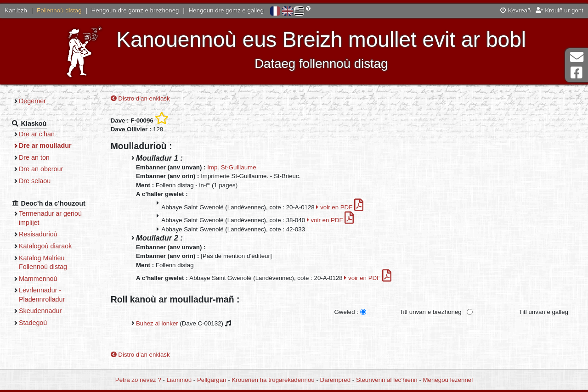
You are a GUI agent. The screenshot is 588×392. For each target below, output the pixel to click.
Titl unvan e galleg (544, 312)
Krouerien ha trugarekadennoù (273, 380)
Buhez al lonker (157, 323)
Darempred (336, 380)
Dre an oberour (41, 169)
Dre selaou (35, 181)
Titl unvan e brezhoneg (431, 312)
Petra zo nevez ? (138, 380)
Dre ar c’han (37, 134)
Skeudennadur (40, 311)
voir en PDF (340, 207)
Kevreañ (515, 10)
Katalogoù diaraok (45, 246)
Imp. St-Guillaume (232, 167)
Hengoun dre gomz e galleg (226, 10)
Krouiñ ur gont (560, 10)
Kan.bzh (16, 10)
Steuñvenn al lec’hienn (387, 380)
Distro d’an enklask (140, 98)
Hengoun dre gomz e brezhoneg (135, 10)
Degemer (32, 101)
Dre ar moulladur (45, 146)
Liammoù (179, 380)
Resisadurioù (38, 234)
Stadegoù (33, 323)
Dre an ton (34, 157)
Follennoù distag (59, 10)
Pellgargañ (212, 380)
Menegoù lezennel (448, 380)
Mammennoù (38, 279)
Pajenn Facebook (577, 73)
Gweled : (346, 312)
